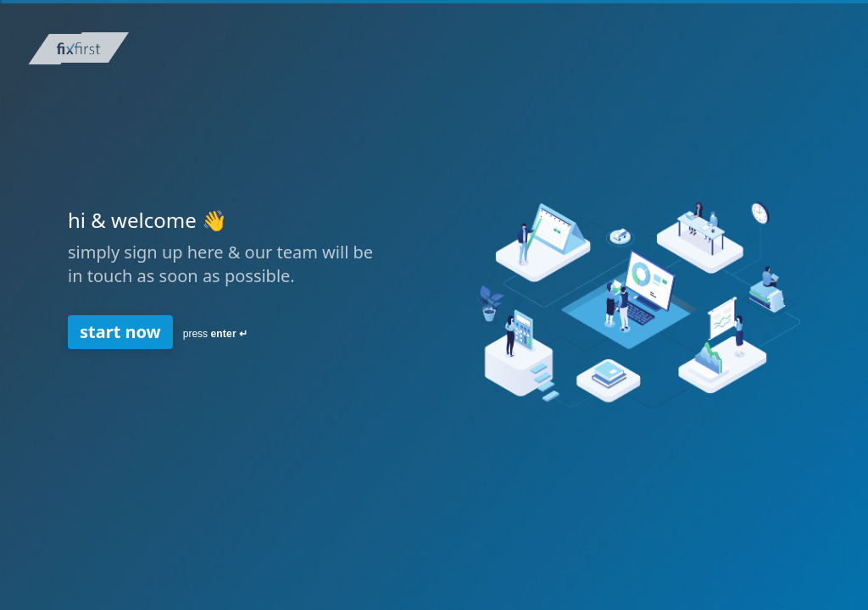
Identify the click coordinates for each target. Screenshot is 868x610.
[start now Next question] (120, 332)
